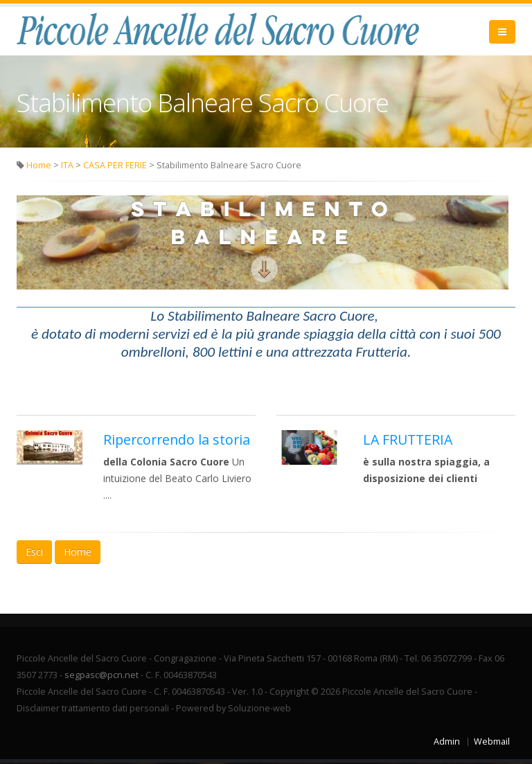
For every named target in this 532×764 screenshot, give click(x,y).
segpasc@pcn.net (101, 676)
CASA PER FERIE (115, 167)
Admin (447, 743)
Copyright (289, 693)
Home (39, 167)
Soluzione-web (259, 710)
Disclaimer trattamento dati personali (93, 710)
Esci (34, 553)
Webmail (492, 743)
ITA (67, 167)
